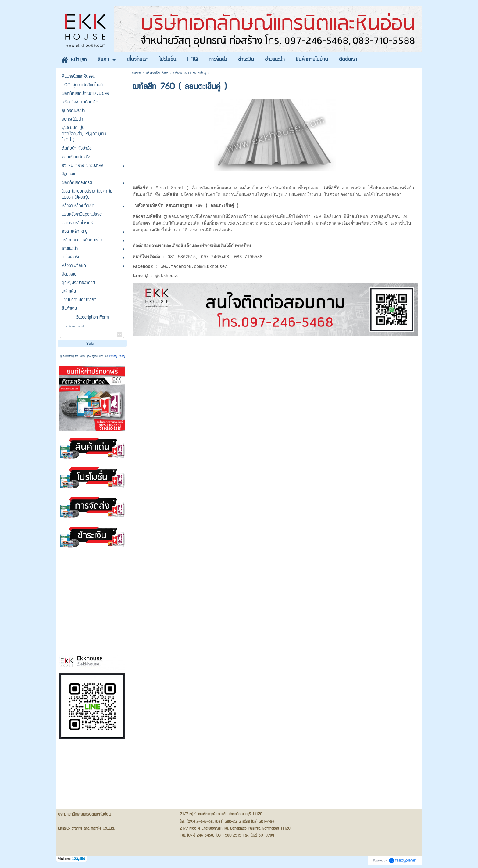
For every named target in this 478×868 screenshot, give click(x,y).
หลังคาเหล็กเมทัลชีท (157, 73)
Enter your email (72, 327)
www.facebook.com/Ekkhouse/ (194, 268)
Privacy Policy (117, 356)
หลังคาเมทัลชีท (149, 205)
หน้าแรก (137, 73)
